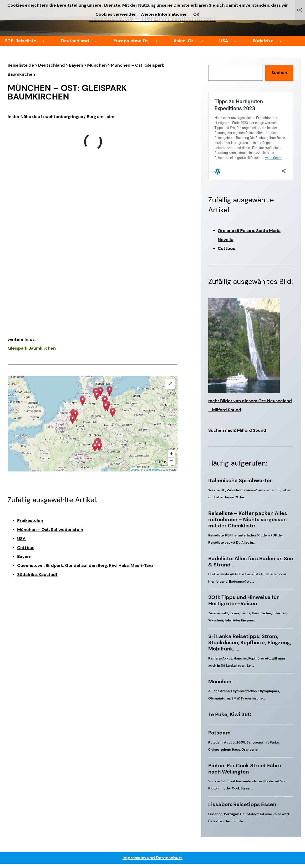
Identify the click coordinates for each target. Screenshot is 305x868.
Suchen (279, 73)
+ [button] (171, 454)
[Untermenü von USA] (235, 41)
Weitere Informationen (164, 14)
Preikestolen (30, 521)
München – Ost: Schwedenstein (50, 530)
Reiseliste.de (21, 65)
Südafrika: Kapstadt (37, 575)
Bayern (24, 556)
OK (196, 14)
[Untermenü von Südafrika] (281, 41)
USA (21, 539)
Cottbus (26, 548)
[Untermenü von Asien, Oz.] (202, 41)
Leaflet (135, 470)
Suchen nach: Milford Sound (237, 430)
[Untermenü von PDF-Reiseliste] (43, 41)
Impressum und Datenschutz (152, 858)
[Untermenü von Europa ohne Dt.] (156, 41)
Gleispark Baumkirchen (32, 348)
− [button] (171, 461)
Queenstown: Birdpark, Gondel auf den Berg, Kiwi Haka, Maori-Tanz (85, 565)
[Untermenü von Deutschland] (96, 41)
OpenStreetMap (153, 470)
